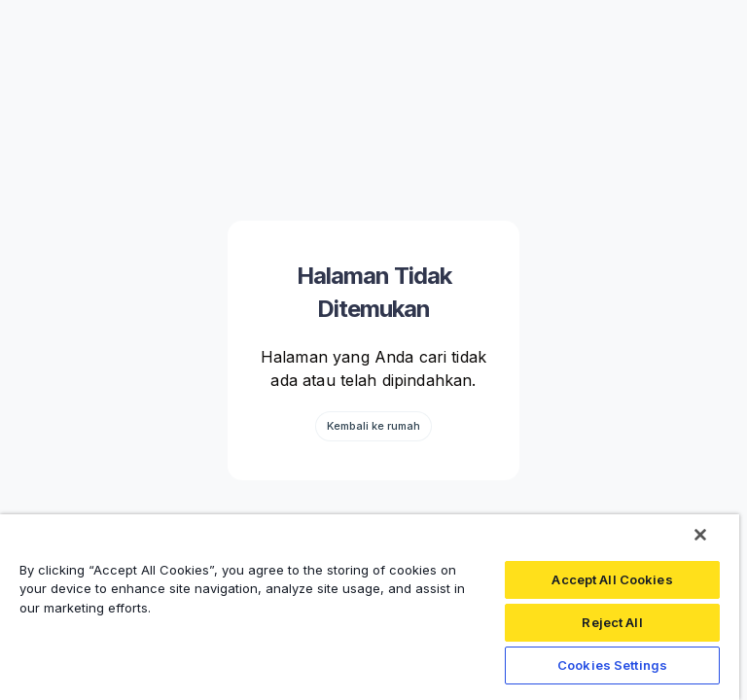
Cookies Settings (612, 665)
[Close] (700, 535)
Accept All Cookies (612, 579)
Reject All (612, 622)
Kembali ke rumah (373, 426)
